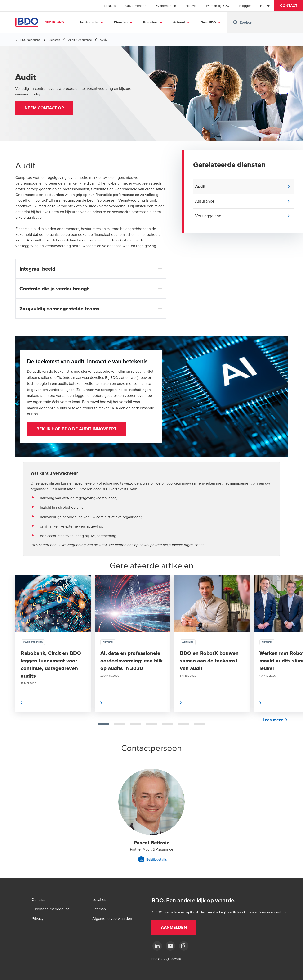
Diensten (139, 22)
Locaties (110, 6)
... (221, 22)
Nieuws (191, 6)
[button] (289, 6)
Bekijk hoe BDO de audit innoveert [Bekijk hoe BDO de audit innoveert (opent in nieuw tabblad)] (76, 429)
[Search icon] (235, 22)
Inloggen (245, 6)
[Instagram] (184, 946)
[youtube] (170, 946)
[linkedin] (157, 946)
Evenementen (166, 6)
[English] (268, 6)
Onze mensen (136, 6)
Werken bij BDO (218, 6)
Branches (168, 22)
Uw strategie (106, 22)
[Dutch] (262, 6)
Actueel (197, 22)
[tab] (103, 724)
